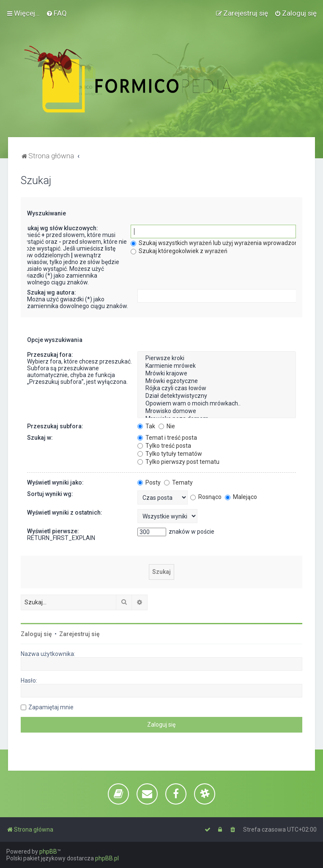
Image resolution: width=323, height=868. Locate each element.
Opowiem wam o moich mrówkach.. (217, 404)
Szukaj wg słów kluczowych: (59, 228)
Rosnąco (206, 497)
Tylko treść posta (164, 446)
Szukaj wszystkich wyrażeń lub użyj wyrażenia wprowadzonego (219, 243)
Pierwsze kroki (217, 358)
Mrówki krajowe (217, 374)
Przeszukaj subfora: (55, 426)
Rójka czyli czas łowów (217, 389)
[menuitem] (56, 13)
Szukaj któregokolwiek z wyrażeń (179, 251)
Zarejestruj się (79, 634)
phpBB (48, 851)
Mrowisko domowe (217, 411)
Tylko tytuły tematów (170, 454)
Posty (149, 482)
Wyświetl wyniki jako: (55, 482)
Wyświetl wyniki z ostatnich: (65, 513)
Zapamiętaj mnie (51, 707)
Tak (146, 426)
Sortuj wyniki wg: (50, 494)
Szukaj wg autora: (52, 292)
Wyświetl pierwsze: (53, 531)
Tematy (178, 482)
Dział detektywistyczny (217, 396)
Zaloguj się (36, 634)
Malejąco (241, 497)
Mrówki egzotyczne (217, 381)
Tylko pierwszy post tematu (178, 462)
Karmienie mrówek (217, 366)
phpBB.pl (107, 858)
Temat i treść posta (167, 438)
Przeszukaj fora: (50, 355)
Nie (167, 426)
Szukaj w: (40, 438)
